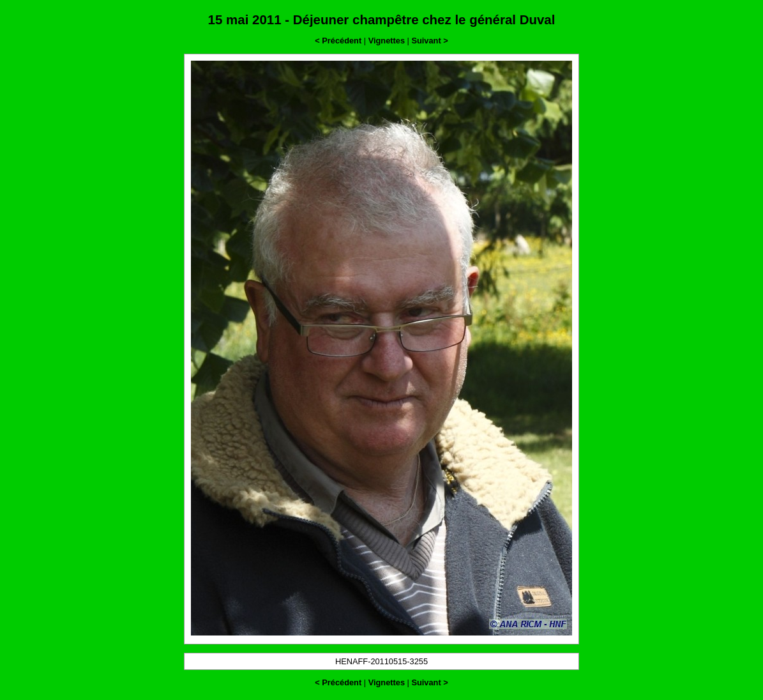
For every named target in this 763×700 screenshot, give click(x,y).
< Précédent (338, 41)
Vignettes (387, 41)
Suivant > (429, 41)
